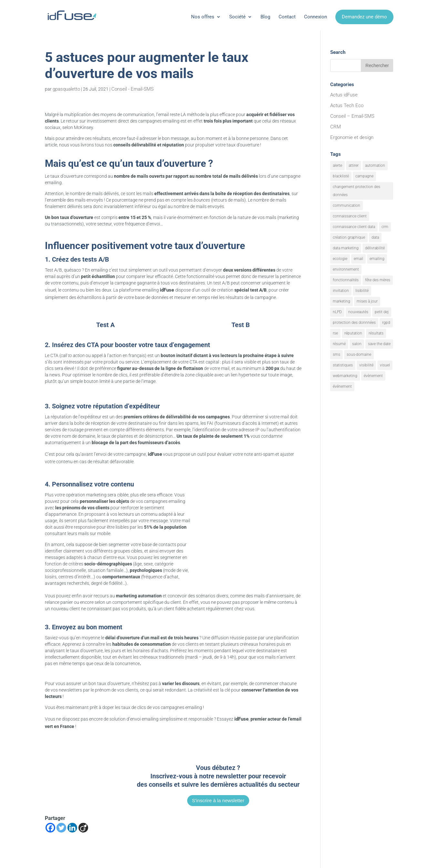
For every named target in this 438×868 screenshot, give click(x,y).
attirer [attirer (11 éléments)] (354, 165)
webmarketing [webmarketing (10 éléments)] (345, 376)
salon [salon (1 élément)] (357, 344)
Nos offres (203, 17)
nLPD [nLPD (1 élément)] (337, 312)
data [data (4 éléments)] (375, 237)
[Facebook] (50, 828)
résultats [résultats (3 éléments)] (376, 333)
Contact (287, 17)
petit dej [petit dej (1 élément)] (382, 312)
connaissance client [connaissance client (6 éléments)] (350, 216)
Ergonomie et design (352, 137)
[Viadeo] (83, 828)
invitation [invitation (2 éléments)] (341, 291)
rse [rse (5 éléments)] (335, 333)
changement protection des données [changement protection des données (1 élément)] (357, 191)
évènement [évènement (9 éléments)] (373, 376)
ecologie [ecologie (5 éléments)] (340, 259)
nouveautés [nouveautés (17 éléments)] (358, 312)
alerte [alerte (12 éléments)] (337, 165)
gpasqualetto (66, 89)
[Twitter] (61, 828)
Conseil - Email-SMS (132, 89)
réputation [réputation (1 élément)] (353, 333)
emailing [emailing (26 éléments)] (377, 259)
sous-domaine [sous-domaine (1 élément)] (359, 354)
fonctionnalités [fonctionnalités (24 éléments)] (346, 280)
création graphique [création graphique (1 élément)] (349, 237)
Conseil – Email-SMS (352, 116)
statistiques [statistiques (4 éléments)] (343, 365)
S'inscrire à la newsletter (218, 800)
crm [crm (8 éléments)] (385, 227)
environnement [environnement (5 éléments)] (346, 269)
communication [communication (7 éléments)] (346, 205)
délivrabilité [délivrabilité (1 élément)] (375, 248)
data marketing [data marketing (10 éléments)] (346, 248)
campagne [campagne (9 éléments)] (364, 176)
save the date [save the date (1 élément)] (379, 344)
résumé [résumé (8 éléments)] (339, 344)
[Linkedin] (72, 828)
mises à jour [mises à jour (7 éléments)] (367, 301)
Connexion (316, 17)
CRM (336, 127)
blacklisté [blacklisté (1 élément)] (341, 176)
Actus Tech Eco (347, 105)
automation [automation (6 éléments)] (375, 165)
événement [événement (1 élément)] (342, 386)
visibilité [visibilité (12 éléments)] (366, 365)
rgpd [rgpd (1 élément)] (386, 323)
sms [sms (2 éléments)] (336, 354)
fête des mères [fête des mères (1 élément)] (378, 280)
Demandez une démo (364, 17)
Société (237, 17)
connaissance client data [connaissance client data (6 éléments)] (354, 227)
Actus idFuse (344, 95)
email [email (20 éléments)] (358, 259)
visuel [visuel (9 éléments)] (385, 365)
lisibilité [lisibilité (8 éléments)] (362, 291)
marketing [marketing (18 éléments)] (341, 301)
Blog (265, 17)
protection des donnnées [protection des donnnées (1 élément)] (354, 323)
